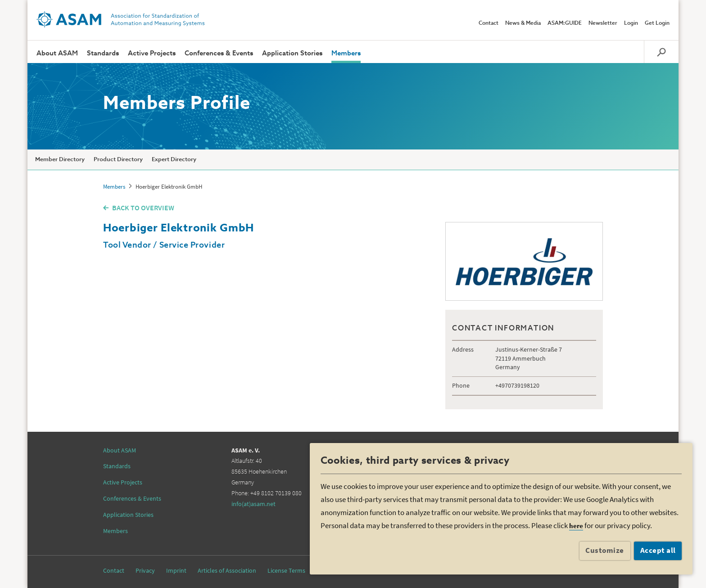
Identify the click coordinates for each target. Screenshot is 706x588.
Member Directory (60, 160)
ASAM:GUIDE (565, 23)
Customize (605, 550)
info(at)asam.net (253, 504)
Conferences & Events (219, 53)
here (576, 526)
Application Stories (292, 53)
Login (631, 23)
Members (346, 53)
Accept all (658, 550)
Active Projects (152, 53)
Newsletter (603, 23)
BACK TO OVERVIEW (143, 208)
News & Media (523, 23)
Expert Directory (174, 160)
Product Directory (118, 160)
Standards (103, 53)
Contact (489, 23)
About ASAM (57, 53)
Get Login (657, 23)
